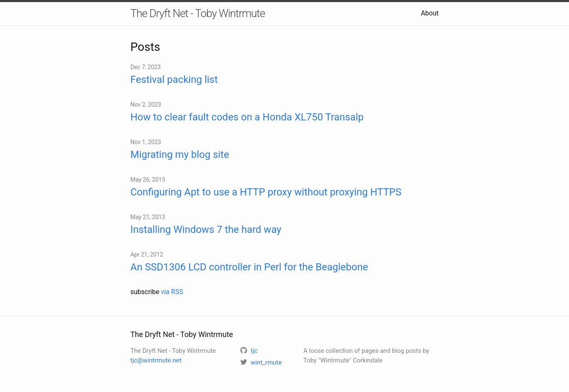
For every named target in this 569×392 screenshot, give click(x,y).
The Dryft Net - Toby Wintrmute (198, 13)
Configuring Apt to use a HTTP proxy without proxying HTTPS (266, 192)
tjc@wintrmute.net (156, 360)
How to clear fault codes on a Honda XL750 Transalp (247, 117)
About (430, 13)
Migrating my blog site (180, 155)
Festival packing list (174, 80)
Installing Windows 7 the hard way (206, 230)
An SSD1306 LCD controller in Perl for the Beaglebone (249, 267)
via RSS (172, 292)
